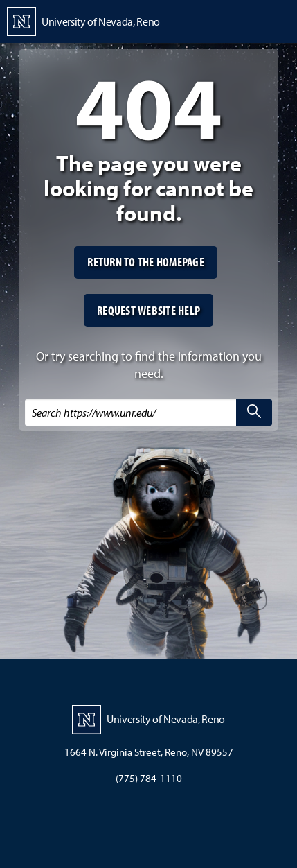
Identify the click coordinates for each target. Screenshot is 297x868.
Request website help (148, 310)
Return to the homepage (146, 262)
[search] (254, 413)
